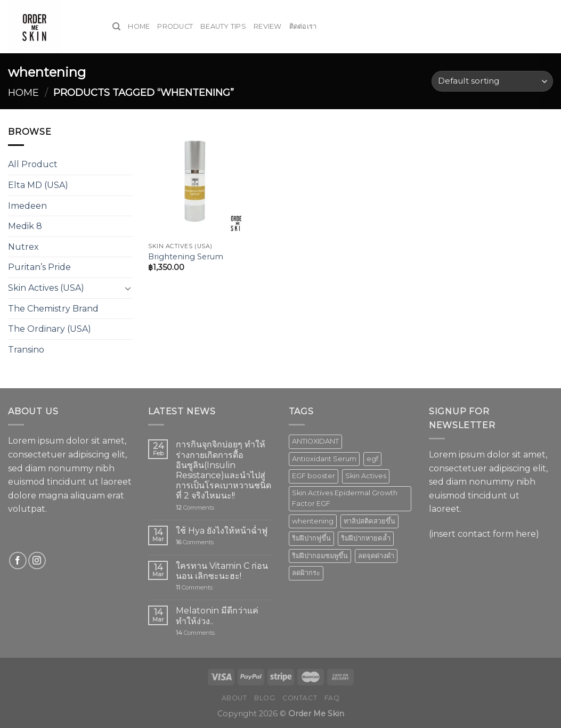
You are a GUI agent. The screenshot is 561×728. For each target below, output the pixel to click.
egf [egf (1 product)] (372, 459)
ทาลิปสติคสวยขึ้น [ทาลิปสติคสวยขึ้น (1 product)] (369, 521)
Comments (195, 508)
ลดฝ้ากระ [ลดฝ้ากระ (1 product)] (306, 573)
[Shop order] (492, 81)
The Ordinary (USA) (50, 329)
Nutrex (23, 247)
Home (139, 26)
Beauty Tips (223, 26)
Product (175, 26)
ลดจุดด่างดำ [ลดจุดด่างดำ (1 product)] (376, 556)
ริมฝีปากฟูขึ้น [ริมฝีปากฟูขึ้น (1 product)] (311, 538)
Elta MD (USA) (38, 185)
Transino (26, 350)
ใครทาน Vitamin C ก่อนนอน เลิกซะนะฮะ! (222, 571)
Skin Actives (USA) (46, 288)
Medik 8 (25, 226)
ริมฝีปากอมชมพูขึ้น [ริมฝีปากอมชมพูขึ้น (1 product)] (320, 556)
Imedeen (27, 206)
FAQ (332, 698)
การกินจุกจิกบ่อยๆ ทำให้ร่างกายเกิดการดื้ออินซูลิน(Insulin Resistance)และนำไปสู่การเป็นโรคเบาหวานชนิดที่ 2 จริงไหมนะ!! (223, 470)
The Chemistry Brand (53, 309)
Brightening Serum (186, 257)
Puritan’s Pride (39, 267)
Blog (265, 698)
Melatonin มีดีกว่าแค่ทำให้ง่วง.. (217, 616)
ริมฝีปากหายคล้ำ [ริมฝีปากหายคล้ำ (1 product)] (366, 538)
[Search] (116, 27)
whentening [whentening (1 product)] (313, 521)
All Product (33, 164)
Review (268, 26)
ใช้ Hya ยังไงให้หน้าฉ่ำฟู (222, 531)
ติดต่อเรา (303, 26)
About (234, 698)
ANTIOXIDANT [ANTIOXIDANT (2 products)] (315, 441)
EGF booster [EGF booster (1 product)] (314, 476)
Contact (300, 698)
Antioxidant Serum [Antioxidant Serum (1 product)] (324, 459)
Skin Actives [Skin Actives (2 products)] (366, 476)
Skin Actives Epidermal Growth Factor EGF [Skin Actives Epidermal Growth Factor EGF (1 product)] (345, 498)
